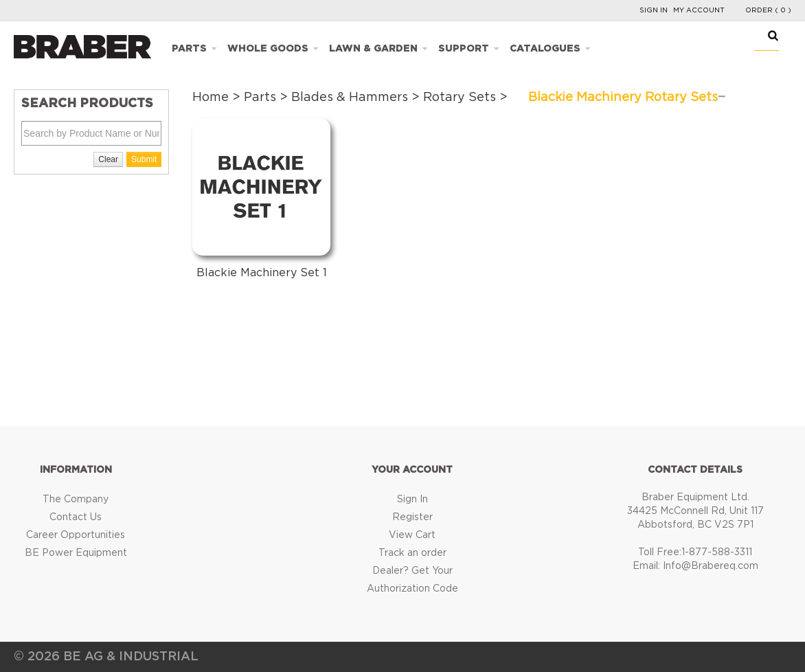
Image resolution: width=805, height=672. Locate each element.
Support (464, 49)
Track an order (412, 553)
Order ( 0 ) (768, 10)
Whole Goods (268, 49)
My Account (699, 10)
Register (412, 517)
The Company (76, 500)
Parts (189, 49)
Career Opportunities (76, 535)
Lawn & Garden (373, 49)
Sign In (654, 10)
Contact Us (76, 517)
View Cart (412, 535)
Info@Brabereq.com (711, 566)
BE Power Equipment (76, 553)
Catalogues (545, 49)
